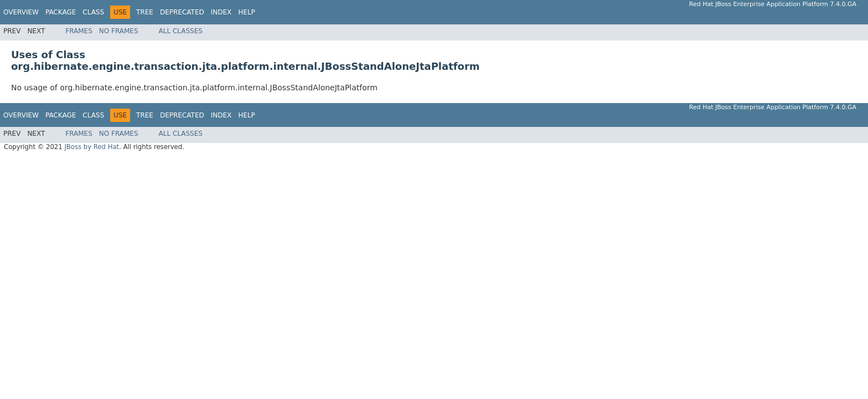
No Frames (119, 31)
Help (247, 12)
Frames (79, 31)
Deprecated (182, 12)
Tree (145, 12)
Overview (21, 12)
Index (221, 12)
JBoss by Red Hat (92, 147)
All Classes (181, 31)
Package (61, 12)
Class (93, 12)
